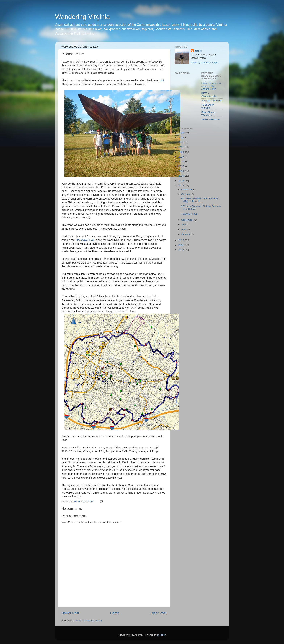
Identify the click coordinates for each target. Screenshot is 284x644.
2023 (181, 138)
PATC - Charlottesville (209, 95)
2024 (181, 133)
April (184, 229)
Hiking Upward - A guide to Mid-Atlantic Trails (211, 86)
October (186, 194)
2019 (181, 157)
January (186, 234)
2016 (181, 171)
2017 (181, 166)
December (187, 190)
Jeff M (198, 51)
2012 (181, 240)
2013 (181, 185)
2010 (181, 250)
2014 (181, 181)
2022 (181, 142)
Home (115, 613)
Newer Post (70, 613)
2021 (181, 147)
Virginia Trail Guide (212, 101)
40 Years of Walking (208, 106)
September (188, 220)
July (184, 225)
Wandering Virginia (82, 17)
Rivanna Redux (189, 214)
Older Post (158, 613)
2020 (181, 152)
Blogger (161, 635)
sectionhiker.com (211, 119)
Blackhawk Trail (85, 240)
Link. (162, 80)
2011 (181, 245)
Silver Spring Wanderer (208, 114)
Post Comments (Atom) (89, 621)
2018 (181, 162)
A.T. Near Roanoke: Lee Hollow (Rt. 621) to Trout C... (200, 200)
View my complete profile (204, 63)
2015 (181, 176)
